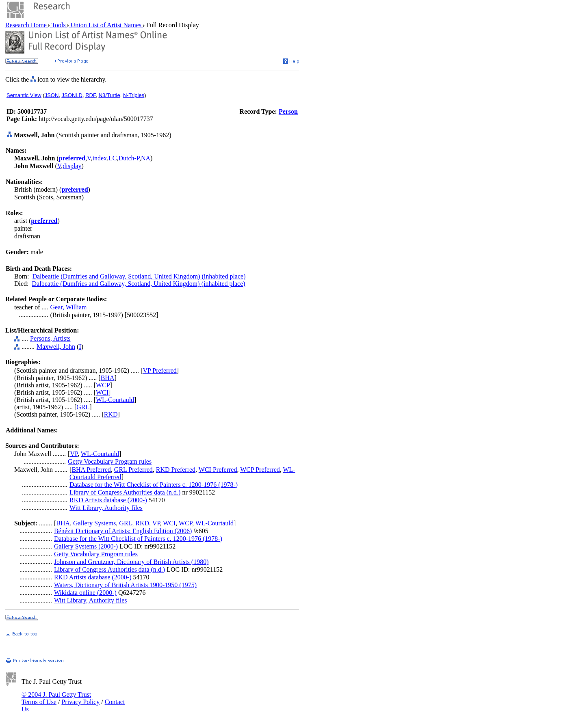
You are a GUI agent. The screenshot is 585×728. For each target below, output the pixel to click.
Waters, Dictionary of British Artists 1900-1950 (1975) (125, 585)
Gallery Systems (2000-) (86, 546)
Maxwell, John (56, 347)
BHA (108, 378)
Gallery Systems (94, 523)
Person (288, 111)
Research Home (27, 25)
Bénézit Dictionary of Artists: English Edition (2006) (123, 531)
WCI (102, 392)
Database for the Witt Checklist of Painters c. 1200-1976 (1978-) (154, 485)
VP (74, 454)
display (72, 166)
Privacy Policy (80, 702)
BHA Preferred (91, 470)
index (100, 158)
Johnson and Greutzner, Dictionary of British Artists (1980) (131, 562)
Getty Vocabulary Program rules (110, 461)
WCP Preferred (260, 470)
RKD (111, 414)
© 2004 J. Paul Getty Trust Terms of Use (56, 698)
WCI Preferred (218, 470)
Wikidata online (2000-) (85, 593)
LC (113, 158)
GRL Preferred (133, 470)
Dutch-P (129, 158)
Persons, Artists (50, 338)
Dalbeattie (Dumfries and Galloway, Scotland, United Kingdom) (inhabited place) (139, 276)
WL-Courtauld (115, 400)
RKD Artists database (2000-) (108, 500)
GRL (83, 407)
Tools (59, 25)
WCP (103, 385)
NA (146, 158)
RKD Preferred (176, 470)
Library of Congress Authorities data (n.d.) (125, 492)
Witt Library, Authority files (106, 508)
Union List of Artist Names (106, 25)
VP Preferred (159, 370)
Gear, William (69, 307)
